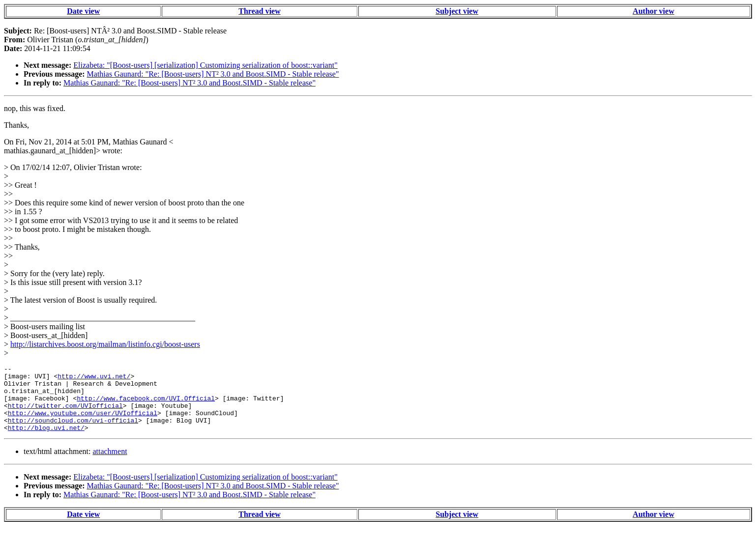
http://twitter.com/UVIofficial (65, 414)
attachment (110, 465)
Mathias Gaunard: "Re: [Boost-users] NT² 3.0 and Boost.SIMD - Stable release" (213, 74)
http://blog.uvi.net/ (46, 441)
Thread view (259, 11)
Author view (654, 11)
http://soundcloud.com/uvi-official (73, 432)
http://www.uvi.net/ (94, 379)
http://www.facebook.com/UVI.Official (146, 405)
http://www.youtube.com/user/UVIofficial (83, 423)
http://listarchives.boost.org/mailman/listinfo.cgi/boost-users (105, 344)
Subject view (457, 11)
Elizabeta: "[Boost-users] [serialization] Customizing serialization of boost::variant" (205, 65)
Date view (83, 11)
